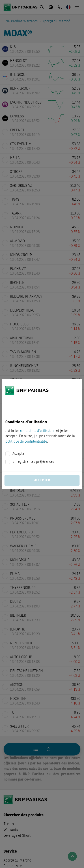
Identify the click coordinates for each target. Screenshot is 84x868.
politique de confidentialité (26, 442)
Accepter (19, 454)
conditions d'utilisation (38, 431)
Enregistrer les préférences (33, 462)
